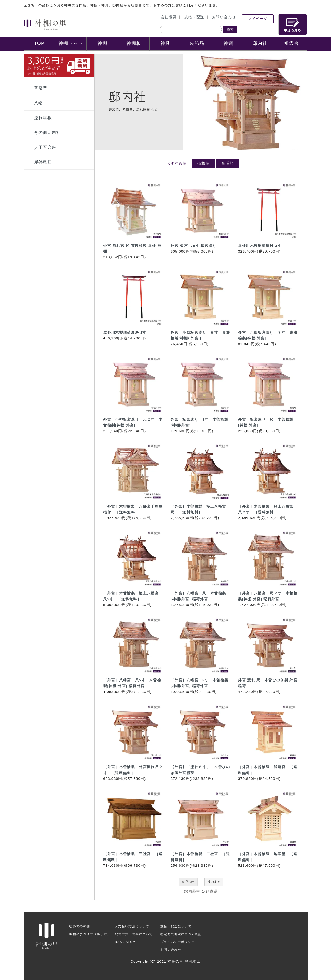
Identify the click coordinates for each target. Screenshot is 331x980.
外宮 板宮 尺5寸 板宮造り (193, 246)
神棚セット (71, 43)
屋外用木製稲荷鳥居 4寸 (125, 333)
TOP (39, 43)
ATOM (131, 942)
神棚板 (134, 43)
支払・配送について (176, 926)
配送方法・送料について (134, 934)
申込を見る (293, 25)
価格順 (203, 163)
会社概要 (169, 17)
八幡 (39, 103)
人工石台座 (45, 147)
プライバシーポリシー (178, 942)
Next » (214, 882)
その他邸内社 (47, 132)
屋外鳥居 (43, 162)
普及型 (41, 88)
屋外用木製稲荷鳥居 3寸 (260, 246)
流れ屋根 (43, 118)
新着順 (228, 163)
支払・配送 (194, 17)
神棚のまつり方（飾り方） (90, 934)
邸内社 (260, 43)
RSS (119, 942)
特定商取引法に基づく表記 (181, 934)
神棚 (102, 43)
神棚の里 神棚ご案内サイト (45, 24)
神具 (165, 43)
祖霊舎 (292, 43)
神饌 (228, 43)
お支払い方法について (132, 926)
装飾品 (197, 43)
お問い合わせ (224, 17)
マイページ (258, 19)
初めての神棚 (79, 926)
